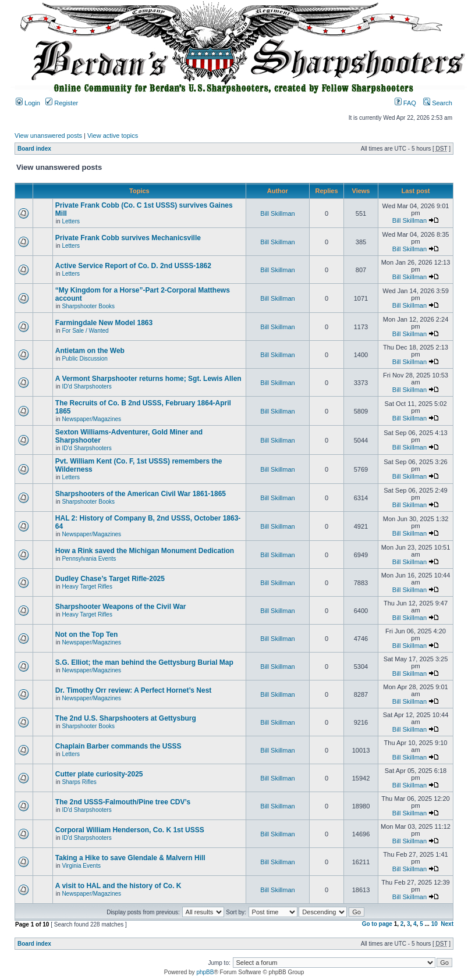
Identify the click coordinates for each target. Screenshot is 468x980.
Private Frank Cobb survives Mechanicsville (128, 238)
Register (62, 103)
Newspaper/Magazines (91, 419)
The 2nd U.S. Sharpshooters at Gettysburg (126, 718)
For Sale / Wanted (85, 331)
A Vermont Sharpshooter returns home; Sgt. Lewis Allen (148, 379)
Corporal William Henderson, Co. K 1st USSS (130, 830)
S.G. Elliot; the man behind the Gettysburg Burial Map (144, 662)
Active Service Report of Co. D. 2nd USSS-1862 (133, 266)
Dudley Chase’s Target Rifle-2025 (110, 579)
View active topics (113, 136)
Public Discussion (84, 359)
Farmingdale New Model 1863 (104, 323)
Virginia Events (81, 866)
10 (435, 924)
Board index (34, 149)
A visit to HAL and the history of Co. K (118, 886)
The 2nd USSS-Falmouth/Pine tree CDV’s (123, 802)
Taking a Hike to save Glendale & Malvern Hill (130, 858)
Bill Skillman (277, 213)
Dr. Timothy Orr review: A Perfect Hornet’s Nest (134, 690)
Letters (71, 221)
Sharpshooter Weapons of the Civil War (121, 607)
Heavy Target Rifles (87, 587)
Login (28, 103)
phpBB (205, 972)
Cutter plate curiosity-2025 (99, 774)
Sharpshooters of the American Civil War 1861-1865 (141, 494)
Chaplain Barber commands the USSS (118, 746)
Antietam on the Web (90, 351)
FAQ (405, 103)
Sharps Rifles (79, 782)
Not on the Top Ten (87, 635)
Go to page (377, 924)
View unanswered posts (48, 136)
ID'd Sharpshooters (86, 386)
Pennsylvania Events (89, 559)
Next (447, 924)
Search (438, 103)
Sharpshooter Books (88, 306)
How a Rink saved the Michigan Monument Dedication (145, 551)
